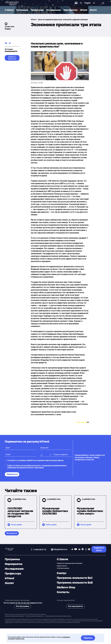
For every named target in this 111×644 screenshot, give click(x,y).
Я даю (37, 467)
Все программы (23, 606)
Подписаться (12, 474)
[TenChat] (89, 550)
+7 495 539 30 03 (40, 549)
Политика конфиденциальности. (34, 616)
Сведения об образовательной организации (70, 563)
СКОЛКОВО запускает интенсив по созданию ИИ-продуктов (20, 512)
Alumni (93, 10)
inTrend (84, 10)
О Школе (9, 10)
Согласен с (35, 460)
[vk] (79, 550)
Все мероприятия (75, 606)
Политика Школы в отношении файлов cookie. (58, 616)
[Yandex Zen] (83, 550)
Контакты (63, 592)
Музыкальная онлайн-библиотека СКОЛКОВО (55, 511)
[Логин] (77, 3)
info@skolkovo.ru (60, 549)
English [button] (87, 3)
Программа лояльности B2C (75, 578)
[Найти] (81, 3)
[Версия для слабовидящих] (94, 3)
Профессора (37, 10)
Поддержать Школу (99, 549)
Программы (22, 10)
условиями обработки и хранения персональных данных (40, 460)
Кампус (62, 573)
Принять (88, 638)
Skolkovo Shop (66, 587)
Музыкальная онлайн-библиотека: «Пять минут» (90, 511)
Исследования (53, 10)
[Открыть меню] (103, 3)
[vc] (86, 550)
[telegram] (72, 550)
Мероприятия (70, 10)
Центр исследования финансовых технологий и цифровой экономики (63, 20)
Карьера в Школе (62, 566)
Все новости (12, 533)
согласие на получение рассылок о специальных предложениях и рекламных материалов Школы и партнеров (37, 467)
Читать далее (16, 525)
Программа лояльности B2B (75, 583)
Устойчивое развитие (63, 568)
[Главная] (13, 3)
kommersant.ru (11, 51)
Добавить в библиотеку (12, 58)
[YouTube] (76, 550)
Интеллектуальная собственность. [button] (14, 616)
